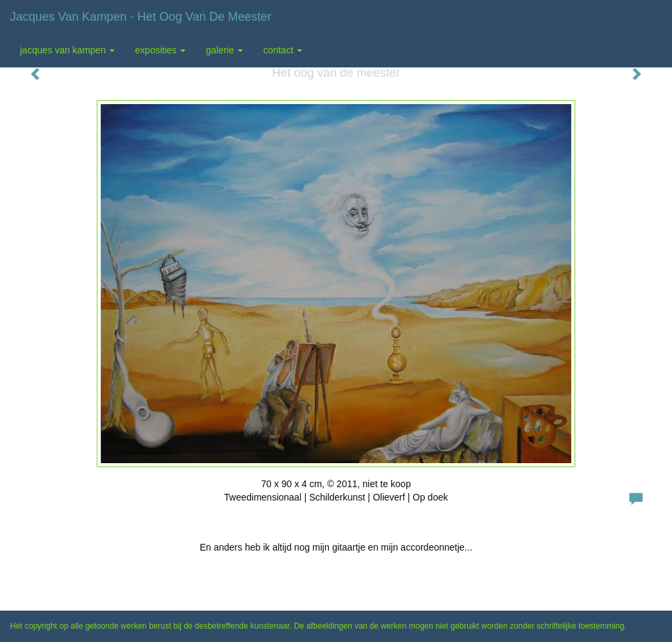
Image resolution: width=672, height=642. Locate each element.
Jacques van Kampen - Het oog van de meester (141, 17)
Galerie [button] (224, 50)
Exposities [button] (160, 50)
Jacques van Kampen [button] (67, 50)
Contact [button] (283, 50)
